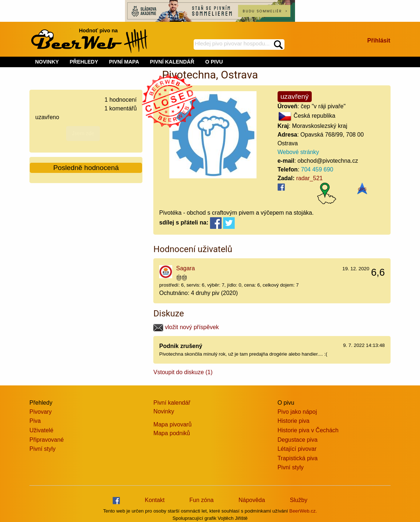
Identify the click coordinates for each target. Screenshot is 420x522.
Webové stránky (298, 152)
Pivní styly (43, 449)
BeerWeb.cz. (303, 511)
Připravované (47, 440)
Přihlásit (379, 41)
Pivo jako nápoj (297, 412)
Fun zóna (201, 500)
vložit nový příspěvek (186, 327)
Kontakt (155, 500)
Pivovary (41, 412)
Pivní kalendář (172, 403)
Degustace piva (298, 440)
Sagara (186, 268)
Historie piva (294, 421)
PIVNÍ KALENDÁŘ (172, 62)
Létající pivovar (297, 449)
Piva (35, 421)
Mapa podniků (172, 433)
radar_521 (309, 178)
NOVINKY (47, 62)
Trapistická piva (298, 458)
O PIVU (214, 62)
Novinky (164, 411)
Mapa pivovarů (172, 424)
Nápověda (252, 500)
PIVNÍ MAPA (124, 62)
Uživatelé (41, 430)
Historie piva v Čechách (308, 430)
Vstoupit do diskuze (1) (183, 372)
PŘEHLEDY (84, 62)
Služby (299, 500)
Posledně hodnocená (86, 168)
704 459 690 (317, 169)
